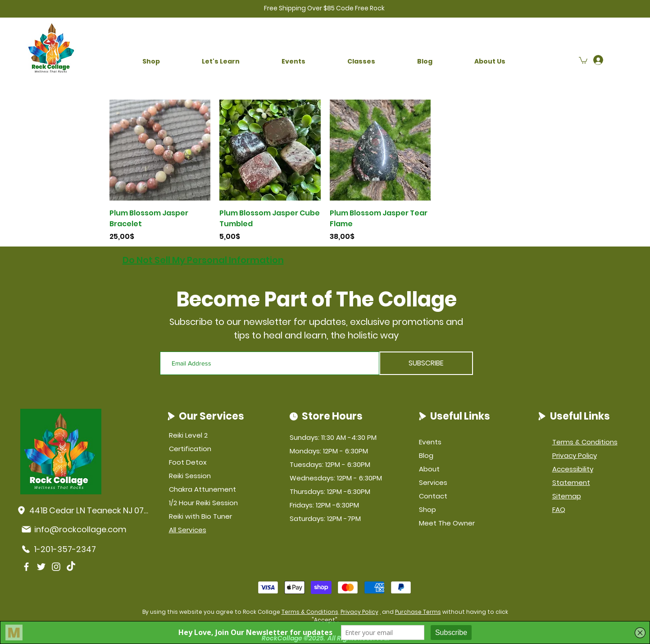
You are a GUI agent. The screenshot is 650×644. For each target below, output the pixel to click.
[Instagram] (56, 567)
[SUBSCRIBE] (426, 363)
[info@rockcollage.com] (81, 529)
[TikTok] (71, 567)
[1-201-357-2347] (66, 549)
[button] (151, 62)
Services (433, 482)
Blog (426, 455)
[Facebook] (26, 567)
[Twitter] (41, 567)
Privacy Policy (359, 612)
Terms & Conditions (310, 612)
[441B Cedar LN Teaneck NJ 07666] (84, 510)
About (429, 469)
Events (430, 442)
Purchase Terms (418, 612)
